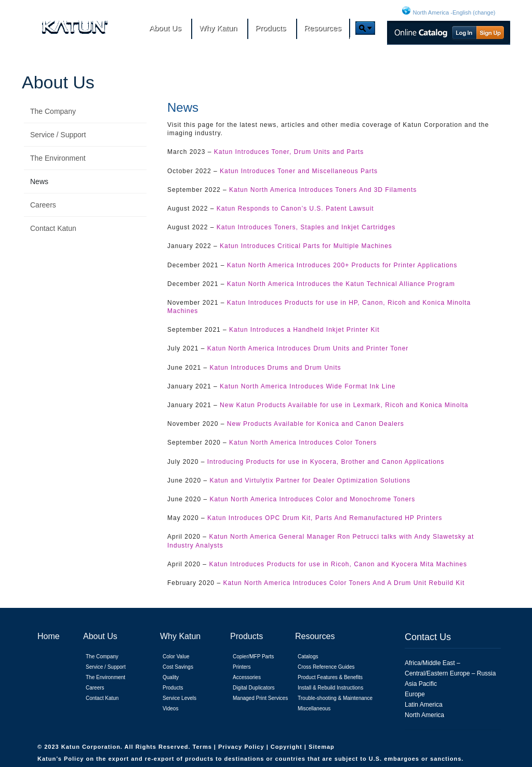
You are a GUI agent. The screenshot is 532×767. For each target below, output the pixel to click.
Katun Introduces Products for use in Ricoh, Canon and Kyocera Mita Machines (338, 564)
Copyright (288, 747)
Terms (203, 747)
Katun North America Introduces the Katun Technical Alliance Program (341, 284)
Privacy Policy (242, 747)
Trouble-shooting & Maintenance (335, 698)
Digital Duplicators (254, 688)
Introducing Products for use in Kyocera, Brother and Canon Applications (326, 462)
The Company (53, 111)
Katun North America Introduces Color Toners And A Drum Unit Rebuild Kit (344, 583)
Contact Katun (53, 228)
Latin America (424, 705)
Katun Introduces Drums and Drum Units (275, 368)
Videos (170, 708)
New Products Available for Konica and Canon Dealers (316, 424)
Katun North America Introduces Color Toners (303, 443)
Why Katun (180, 636)
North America (424, 715)
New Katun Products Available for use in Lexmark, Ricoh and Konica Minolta (344, 405)
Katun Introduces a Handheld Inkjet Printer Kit (304, 330)
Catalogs (308, 656)
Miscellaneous (314, 708)
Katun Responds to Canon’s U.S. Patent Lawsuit (295, 209)
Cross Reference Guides (326, 667)
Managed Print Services (260, 698)
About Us (58, 82)
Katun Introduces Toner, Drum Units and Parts (289, 152)
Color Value (176, 656)
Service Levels (179, 698)
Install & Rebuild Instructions (330, 688)
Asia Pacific (421, 684)
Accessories (247, 677)
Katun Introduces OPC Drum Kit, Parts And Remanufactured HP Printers (325, 518)
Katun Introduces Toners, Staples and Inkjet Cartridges (306, 227)
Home (49, 636)
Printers (242, 667)
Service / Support (58, 135)
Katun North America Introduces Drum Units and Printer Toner (308, 348)
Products (173, 688)
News (39, 181)
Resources (315, 636)
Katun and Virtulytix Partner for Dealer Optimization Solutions (310, 480)
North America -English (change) (454, 12)
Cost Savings (178, 667)
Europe (415, 694)
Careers (43, 205)
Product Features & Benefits (330, 677)
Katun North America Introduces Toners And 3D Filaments (323, 190)
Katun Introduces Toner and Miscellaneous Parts (299, 171)
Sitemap (322, 747)
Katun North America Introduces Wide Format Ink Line (308, 386)
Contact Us (428, 637)
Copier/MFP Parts (253, 656)
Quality (171, 677)
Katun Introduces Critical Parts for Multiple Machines (306, 246)
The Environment (58, 158)
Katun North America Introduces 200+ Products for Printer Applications (342, 265)
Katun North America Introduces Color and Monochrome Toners (312, 499)
